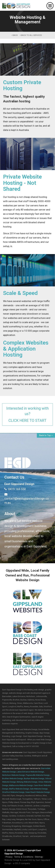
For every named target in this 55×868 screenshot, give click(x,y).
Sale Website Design (39, 789)
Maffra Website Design (19, 789)
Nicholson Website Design (14, 775)
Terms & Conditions (24, 857)
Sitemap (39, 857)
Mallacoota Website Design (21, 785)
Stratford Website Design (13, 792)
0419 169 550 (15, 489)
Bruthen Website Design (13, 778)
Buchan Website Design (34, 778)
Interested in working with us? (27, 415)
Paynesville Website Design (38, 775)
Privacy (9, 857)
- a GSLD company (21, 863)
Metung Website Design (27, 782)
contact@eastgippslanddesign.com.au (27, 498)
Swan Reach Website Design (38, 792)
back (15, 35)
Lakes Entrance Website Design (30, 772)
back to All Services (31, 35)
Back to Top (46, 435)
